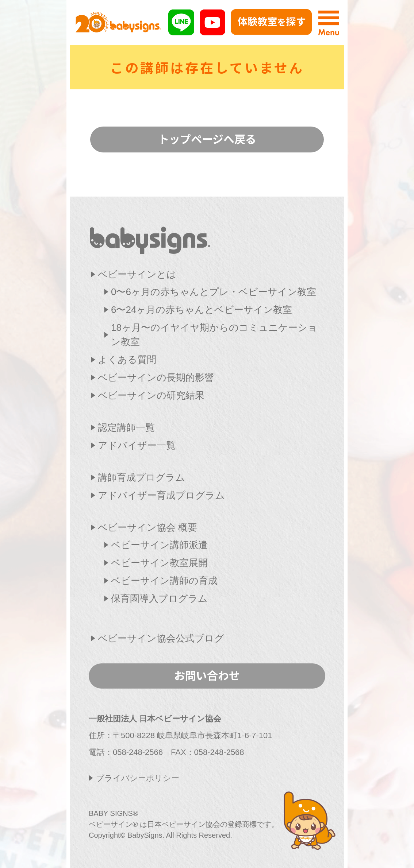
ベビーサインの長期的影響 (156, 377)
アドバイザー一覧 (137, 445)
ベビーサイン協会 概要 (147, 527)
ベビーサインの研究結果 (151, 395)
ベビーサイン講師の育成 (164, 581)
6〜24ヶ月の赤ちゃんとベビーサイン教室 (202, 310)
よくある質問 (127, 360)
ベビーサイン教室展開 (159, 563)
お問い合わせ (207, 675)
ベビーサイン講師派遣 (159, 545)
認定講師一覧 (126, 427)
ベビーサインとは (137, 274)
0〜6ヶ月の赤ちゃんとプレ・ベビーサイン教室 (214, 292)
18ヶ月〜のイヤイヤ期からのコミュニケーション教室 (214, 335)
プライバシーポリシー (138, 778)
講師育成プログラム (141, 477)
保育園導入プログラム (159, 598)
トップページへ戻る (207, 139)
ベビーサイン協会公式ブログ (161, 638)
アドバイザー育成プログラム (161, 495)
